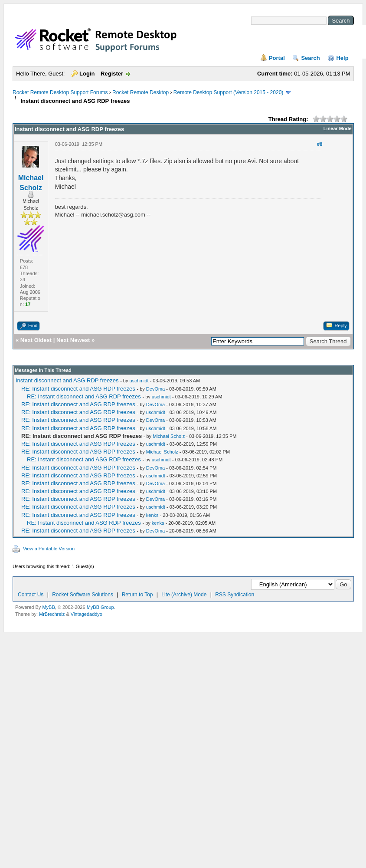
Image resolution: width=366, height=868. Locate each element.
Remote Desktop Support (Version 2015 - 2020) (228, 92)
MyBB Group (100, 607)
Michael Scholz (169, 436)
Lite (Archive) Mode (184, 595)
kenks (152, 515)
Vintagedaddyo (87, 614)
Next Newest (73, 340)
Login (87, 74)
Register (112, 74)
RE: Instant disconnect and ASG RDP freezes (78, 389)
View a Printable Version (49, 549)
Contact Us (31, 595)
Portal (277, 58)
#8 (320, 144)
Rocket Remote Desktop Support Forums (60, 92)
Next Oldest (36, 340)
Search (310, 58)
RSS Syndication (235, 595)
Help (342, 58)
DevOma (155, 389)
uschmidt (139, 381)
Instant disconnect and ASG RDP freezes (67, 380)
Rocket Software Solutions (83, 595)
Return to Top (137, 595)
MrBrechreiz (52, 614)
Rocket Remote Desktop (141, 92)
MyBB (48, 607)
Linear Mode (338, 128)
